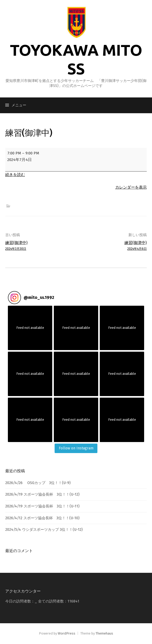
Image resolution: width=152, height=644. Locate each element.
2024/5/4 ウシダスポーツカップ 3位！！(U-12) (44, 530)
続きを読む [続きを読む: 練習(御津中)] (15, 175)
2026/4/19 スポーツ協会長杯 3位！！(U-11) (42, 506)
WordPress (67, 633)
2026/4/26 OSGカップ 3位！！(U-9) (38, 483)
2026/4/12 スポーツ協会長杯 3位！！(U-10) (42, 518)
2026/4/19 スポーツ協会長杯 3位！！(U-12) (42, 494)
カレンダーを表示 (131, 187)
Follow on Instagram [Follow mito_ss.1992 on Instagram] (76, 448)
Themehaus (104, 633)
